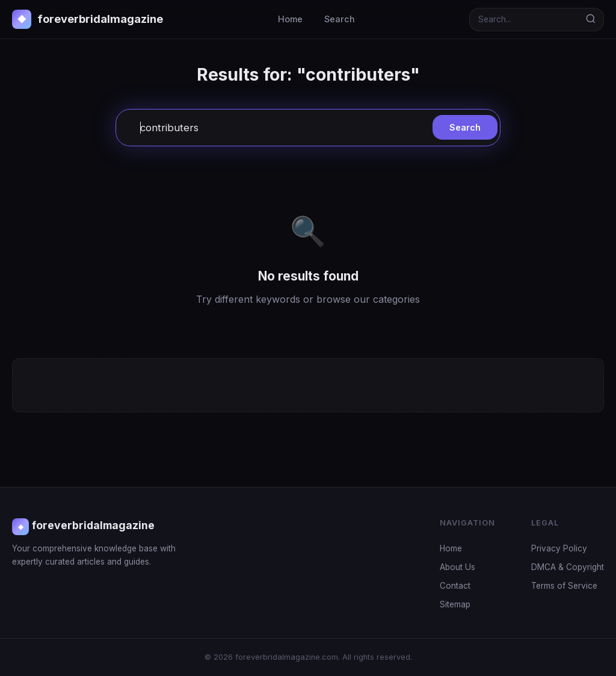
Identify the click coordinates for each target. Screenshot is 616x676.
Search (340, 19)
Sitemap (455, 604)
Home (290, 19)
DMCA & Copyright (568, 567)
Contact (455, 586)
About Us (457, 567)
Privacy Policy (559, 548)
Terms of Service (564, 586)
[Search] (524, 19)
